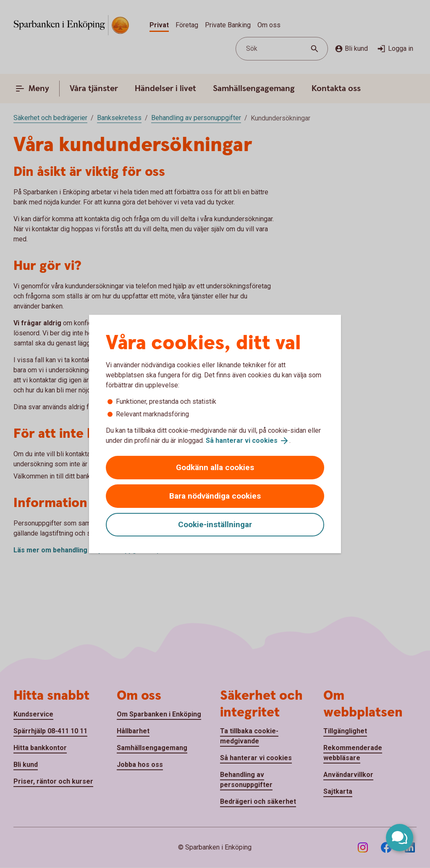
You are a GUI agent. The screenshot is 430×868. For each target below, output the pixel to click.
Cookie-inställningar (215, 524)
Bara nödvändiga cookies (215, 496)
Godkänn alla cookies (215, 467)
